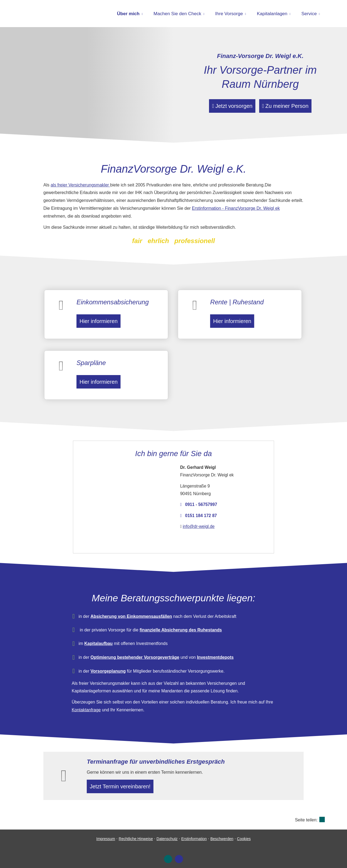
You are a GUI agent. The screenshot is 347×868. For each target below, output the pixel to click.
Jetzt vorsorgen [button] (228, 106)
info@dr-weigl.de (197, 517)
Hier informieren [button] (97, 318)
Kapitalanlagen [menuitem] (272, 14)
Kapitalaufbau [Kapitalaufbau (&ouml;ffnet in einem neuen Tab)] (114, 639)
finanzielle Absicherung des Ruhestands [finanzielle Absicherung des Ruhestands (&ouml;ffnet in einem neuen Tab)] (179, 628)
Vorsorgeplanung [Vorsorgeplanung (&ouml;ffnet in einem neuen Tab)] (122, 661)
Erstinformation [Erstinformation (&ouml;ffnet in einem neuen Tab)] (194, 834)
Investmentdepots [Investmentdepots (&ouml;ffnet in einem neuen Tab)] (206, 650)
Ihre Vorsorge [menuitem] (229, 14)
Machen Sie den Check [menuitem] (177, 14)
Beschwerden (222, 834)
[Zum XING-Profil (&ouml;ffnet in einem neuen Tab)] (168, 855)
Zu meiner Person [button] (289, 106)
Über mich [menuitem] (128, 14)
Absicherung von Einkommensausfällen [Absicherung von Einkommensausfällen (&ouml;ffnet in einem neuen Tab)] (140, 617)
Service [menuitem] (309, 14)
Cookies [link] (244, 834)
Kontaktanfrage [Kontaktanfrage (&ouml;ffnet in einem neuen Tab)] (105, 691)
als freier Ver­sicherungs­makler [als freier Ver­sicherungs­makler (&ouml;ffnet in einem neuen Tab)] (81, 185)
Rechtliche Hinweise (136, 834)
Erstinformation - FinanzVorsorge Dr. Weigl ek (236, 208)
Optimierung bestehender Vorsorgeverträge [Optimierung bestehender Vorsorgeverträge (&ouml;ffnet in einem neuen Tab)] (143, 650)
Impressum (106, 834)
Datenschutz (167, 834)
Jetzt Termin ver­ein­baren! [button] (122, 781)
